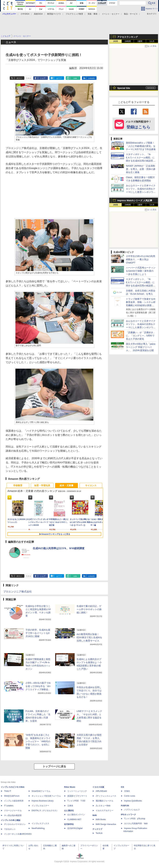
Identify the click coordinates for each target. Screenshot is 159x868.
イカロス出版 (98, 787)
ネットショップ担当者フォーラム (46, 796)
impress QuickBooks (133, 801)
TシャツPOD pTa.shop (135, 819)
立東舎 (70, 806)
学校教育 (18, 485)
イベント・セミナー (111, 14)
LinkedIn (92, 78)
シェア (43, 78)
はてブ (59, 78)
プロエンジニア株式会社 (18, 592)
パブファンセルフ (132, 810)
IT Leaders (9, 806)
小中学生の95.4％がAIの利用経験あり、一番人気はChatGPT (141, 259)
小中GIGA (25, 14)
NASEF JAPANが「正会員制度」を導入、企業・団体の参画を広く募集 (141, 169)
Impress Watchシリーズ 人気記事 (135, 200)
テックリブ (97, 829)
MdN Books (101, 819)
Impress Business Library (43, 801)
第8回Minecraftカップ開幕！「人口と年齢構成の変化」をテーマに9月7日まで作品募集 (141, 146)
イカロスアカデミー (104, 811)
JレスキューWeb (103, 806)
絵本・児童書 (67, 485)
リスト (29, 78)
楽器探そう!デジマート (77, 796)
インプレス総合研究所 (14, 801)
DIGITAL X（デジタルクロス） (45, 811)
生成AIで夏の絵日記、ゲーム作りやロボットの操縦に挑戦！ (89, 609)
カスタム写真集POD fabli (136, 823)
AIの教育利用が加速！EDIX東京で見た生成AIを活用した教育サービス (89, 637)
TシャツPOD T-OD (76, 801)
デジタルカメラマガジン (15, 824)
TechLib (99, 833)
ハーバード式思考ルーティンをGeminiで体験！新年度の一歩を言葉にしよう (141, 271)
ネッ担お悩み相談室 (13, 815)
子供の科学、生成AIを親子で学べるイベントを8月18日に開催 (38, 633)
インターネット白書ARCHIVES (18, 834)
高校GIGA (38, 14)
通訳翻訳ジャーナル (104, 801)
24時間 (128, 41)
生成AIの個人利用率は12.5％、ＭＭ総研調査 (59, 548)
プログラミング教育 (74, 14)
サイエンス (91, 485)
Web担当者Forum (12, 796)
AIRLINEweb (101, 791)
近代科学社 (69, 824)
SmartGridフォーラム (41, 791)
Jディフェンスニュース (106, 796)
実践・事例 (92, 14)
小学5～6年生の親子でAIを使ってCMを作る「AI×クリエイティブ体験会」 (38, 686)
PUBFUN (125, 806)
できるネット (10, 829)
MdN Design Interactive (106, 824)
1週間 (140, 41)
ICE (122, 787)
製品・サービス (131, 14)
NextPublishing (38, 828)
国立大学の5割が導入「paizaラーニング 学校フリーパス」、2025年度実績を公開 (141, 347)
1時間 (116, 41)
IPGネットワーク (128, 815)
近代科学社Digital (75, 828)
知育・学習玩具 (42, 485)
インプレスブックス (40, 823)
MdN (95, 815)
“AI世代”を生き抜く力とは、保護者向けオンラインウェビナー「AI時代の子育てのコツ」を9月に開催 (38, 741)
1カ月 (152, 41)
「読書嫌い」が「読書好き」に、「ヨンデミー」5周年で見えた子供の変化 (141, 336)
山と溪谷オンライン (76, 815)
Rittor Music (70, 787)
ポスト (19, 78)
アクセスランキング (128, 37)
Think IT (8, 791)
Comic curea (130, 796)
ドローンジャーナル (13, 811)
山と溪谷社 (69, 811)
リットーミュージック (77, 791)
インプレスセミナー (40, 806)
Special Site (124, 88)
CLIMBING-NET (74, 819)
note (75, 78)
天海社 (127, 791)
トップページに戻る (54, 766)
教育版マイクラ (54, 14)
